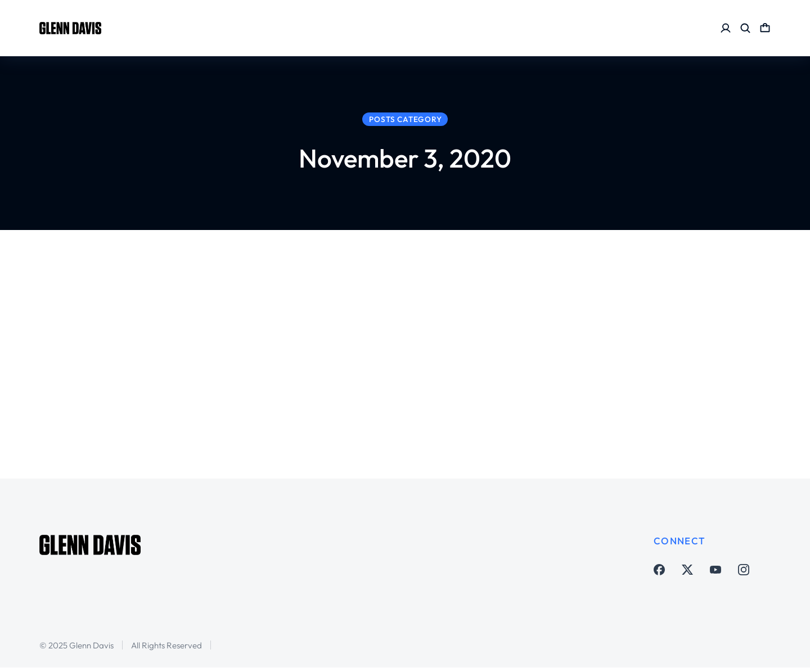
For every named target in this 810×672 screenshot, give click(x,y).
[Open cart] (765, 28)
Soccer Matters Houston (219, 390)
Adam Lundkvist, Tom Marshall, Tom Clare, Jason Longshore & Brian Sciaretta (274, 348)
